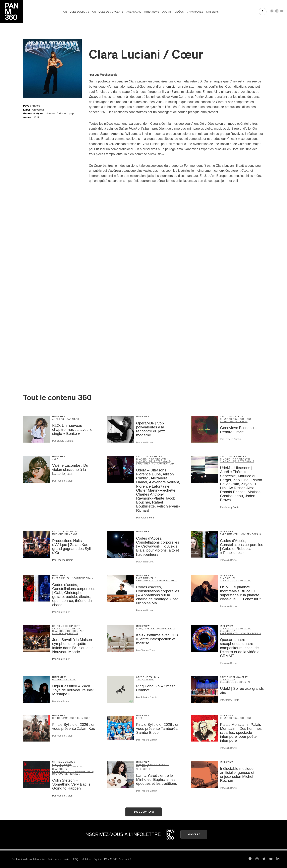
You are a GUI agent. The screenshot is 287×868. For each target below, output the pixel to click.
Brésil (141, 718)
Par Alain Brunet (145, 443)
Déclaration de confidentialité (28, 859)
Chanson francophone (236, 419)
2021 (36, 117)
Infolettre (86, 859)
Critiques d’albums (76, 12)
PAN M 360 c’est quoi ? (118, 859)
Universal (38, 110)
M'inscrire (194, 834)
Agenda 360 (134, 12)
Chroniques (195, 12)
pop (71, 113)
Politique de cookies (59, 859)
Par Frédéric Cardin (230, 439)
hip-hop (170, 629)
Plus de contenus (144, 812)
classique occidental (151, 459)
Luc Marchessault (106, 75)
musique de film (63, 774)
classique (143, 461)
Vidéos (179, 12)
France (36, 106)
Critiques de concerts (108, 12)
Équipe (97, 859)
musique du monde (65, 534)
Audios (167, 12)
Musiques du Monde (77, 718)
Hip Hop (153, 629)
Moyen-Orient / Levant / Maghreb (152, 766)
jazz (55, 459)
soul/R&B (70, 680)
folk (239, 422)
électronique (161, 461)
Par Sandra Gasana (63, 441)
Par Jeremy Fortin (146, 518)
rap (162, 629)
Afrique (73, 633)
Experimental (146, 578)
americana (227, 422)
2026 (245, 422)
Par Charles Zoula (146, 651)
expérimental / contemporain (157, 464)
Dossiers (212, 12)
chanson (51, 113)
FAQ (76, 859)
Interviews (152, 12)
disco (63, 113)
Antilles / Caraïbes (66, 419)
